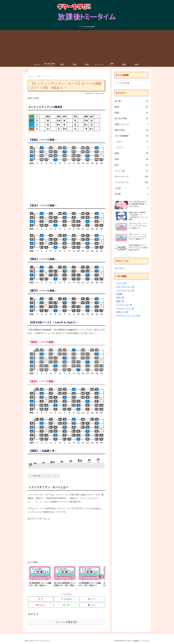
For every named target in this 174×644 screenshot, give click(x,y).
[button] (101, 577)
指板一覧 (120, 301)
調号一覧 (120, 298)
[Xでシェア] (41, 599)
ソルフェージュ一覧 (125, 308)
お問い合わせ (30, 641)
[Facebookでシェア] (66, 599)
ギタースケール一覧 (125, 287)
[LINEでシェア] (66, 605)
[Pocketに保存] (41, 605)
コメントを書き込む (67, 622)
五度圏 (119, 294)
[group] (40, 577)
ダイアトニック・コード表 (128, 316)
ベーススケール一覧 (125, 290)
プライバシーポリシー (45, 641)
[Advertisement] (87, 46)
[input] (131, 83)
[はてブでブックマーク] (92, 599)
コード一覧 (121, 283)
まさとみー (119, 268)
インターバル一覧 (124, 305)
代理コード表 (122, 312)
